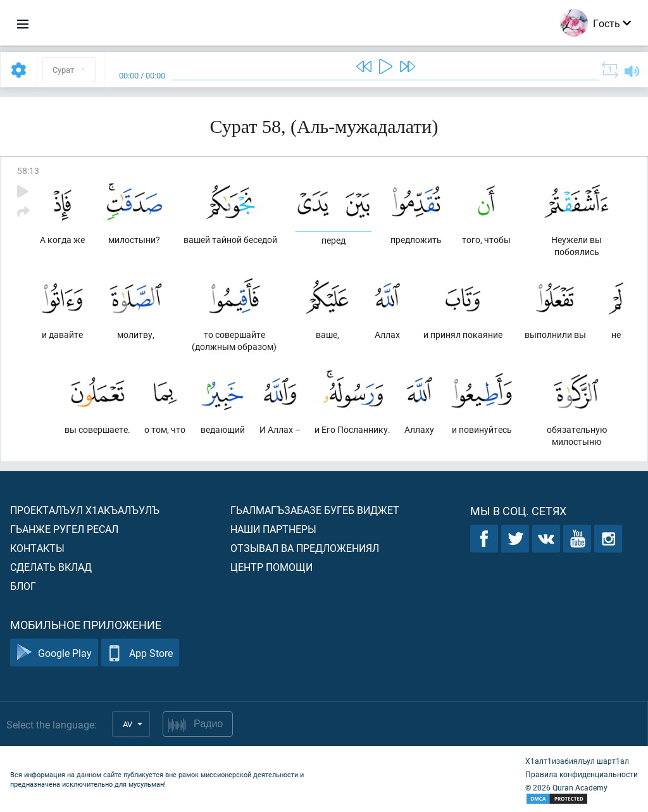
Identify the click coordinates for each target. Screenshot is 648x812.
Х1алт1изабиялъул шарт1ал (577, 761)
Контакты (37, 548)
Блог (23, 586)
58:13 (28, 171)
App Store (140, 653)
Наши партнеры (273, 529)
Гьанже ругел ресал (64, 529)
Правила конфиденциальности (582, 774)
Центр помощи (271, 567)
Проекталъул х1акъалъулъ (85, 510)
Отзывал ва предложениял (305, 548)
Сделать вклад (51, 567)
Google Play (54, 653)
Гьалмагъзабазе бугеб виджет (315, 510)
